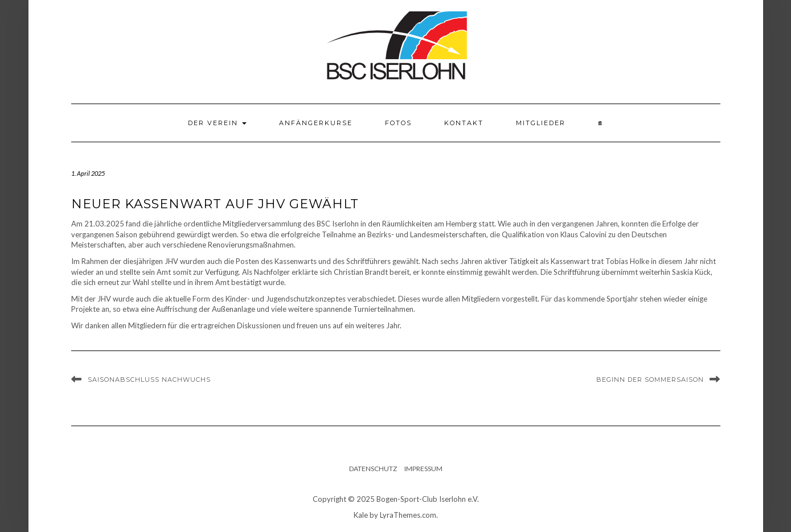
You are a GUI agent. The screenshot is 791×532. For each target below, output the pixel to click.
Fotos (398, 123)
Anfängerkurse (316, 123)
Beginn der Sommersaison (650, 380)
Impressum (423, 469)
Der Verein (217, 123)
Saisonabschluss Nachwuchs (149, 380)
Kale (361, 515)
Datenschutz (373, 469)
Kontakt (464, 123)
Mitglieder (541, 123)
